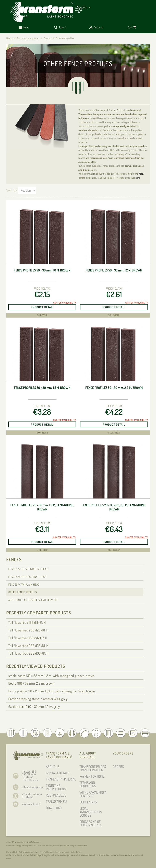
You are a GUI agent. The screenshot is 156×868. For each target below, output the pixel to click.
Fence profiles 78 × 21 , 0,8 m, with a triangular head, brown (52, 691)
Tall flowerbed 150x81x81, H (27, 622)
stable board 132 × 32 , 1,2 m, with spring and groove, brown (51, 676)
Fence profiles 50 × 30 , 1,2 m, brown (114, 270)
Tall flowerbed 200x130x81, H (28, 646)
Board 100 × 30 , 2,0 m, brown (31, 683)
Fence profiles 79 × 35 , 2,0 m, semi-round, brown (114, 507)
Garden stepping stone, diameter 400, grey (38, 699)
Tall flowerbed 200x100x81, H (29, 653)
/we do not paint (31, 804)
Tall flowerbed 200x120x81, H (28, 630)
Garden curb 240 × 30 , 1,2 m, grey (34, 706)
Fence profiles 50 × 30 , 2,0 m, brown (114, 388)
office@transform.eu (33, 787)
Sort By (12, 190)
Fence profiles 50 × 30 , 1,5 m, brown (42, 388)
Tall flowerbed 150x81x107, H (28, 638)
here (141, 174)
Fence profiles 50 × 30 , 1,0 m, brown (42, 270)
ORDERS (118, 767)
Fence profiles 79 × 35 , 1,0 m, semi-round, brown (42, 507)
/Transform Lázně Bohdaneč (32, 796)
